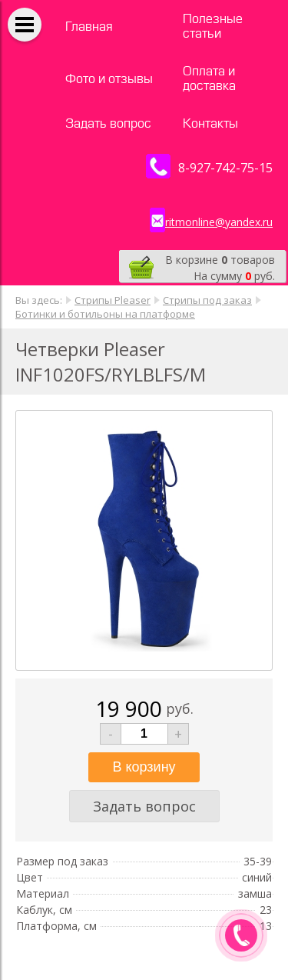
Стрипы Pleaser (113, 300)
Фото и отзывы (109, 79)
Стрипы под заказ (207, 300)
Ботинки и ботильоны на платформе (105, 314)
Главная (89, 27)
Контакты (210, 123)
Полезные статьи (213, 26)
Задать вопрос (108, 123)
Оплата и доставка (209, 78)
